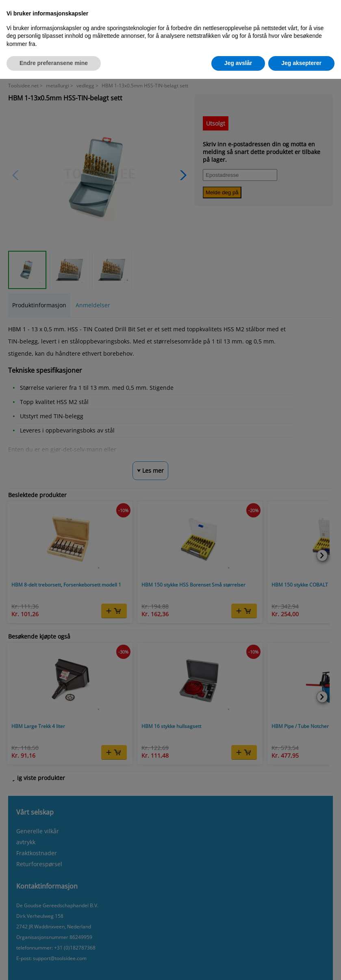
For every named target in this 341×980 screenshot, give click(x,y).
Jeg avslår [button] (238, 63)
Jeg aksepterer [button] (301, 63)
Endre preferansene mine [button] (54, 63)
